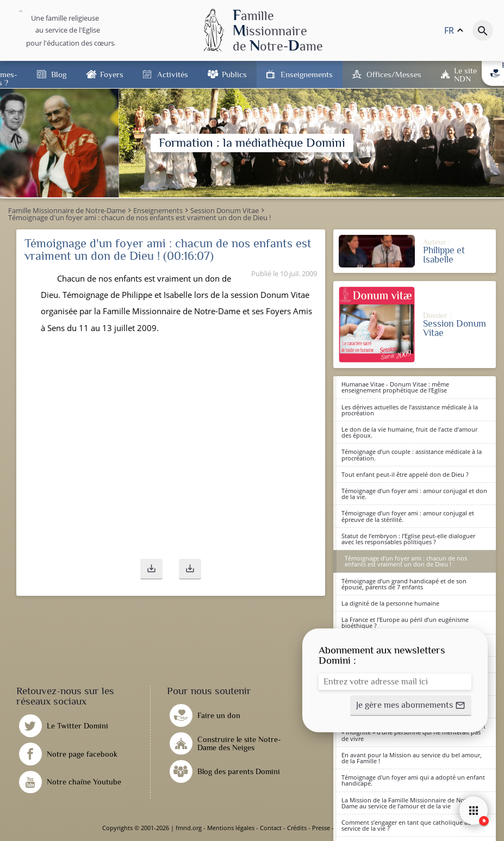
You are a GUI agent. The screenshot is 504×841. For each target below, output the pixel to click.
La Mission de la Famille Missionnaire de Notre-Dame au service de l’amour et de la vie (408, 803)
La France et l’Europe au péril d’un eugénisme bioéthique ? (405, 622)
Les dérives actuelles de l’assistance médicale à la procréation (410, 410)
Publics (234, 74)
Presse (321, 828)
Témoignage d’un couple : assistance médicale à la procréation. (412, 454)
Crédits (297, 828)
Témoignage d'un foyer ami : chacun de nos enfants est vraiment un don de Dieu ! (406, 561)
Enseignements (307, 74)
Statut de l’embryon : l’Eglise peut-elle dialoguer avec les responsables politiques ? (408, 539)
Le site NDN (465, 74)
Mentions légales (231, 828)
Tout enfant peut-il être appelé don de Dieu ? (405, 474)
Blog (59, 74)
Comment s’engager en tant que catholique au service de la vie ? (406, 825)
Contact (271, 828)
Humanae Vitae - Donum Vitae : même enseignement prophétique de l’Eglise (395, 387)
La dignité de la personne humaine (390, 603)
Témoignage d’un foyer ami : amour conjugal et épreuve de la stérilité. (408, 516)
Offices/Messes (394, 74)
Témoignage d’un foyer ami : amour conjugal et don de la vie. (414, 494)
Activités (173, 74)
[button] (151, 569)
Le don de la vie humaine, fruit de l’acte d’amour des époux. (409, 432)
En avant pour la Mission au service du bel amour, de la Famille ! (412, 758)
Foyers (112, 74)
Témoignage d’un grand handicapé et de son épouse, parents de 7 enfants (404, 584)
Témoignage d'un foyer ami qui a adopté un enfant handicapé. (413, 780)
